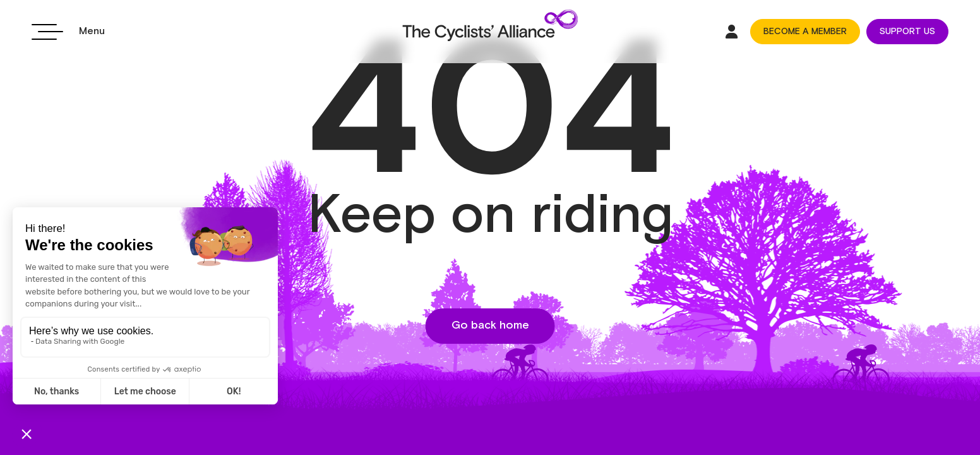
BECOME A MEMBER (805, 32)
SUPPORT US (907, 32)
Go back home (490, 325)
